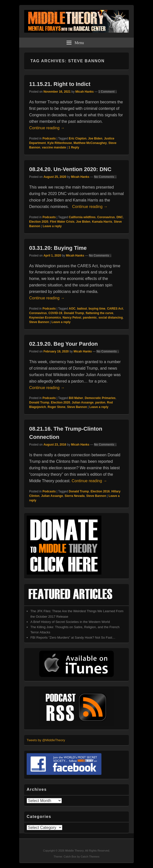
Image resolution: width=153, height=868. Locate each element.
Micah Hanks (84, 92)
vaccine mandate (54, 147)
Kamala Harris (102, 222)
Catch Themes (90, 857)
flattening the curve (100, 313)
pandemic (90, 318)
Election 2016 (100, 491)
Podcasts (49, 138)
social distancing (111, 318)
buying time (97, 309)
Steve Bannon (39, 322)
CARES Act (115, 309)
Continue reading (47, 128)
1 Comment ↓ (108, 92)
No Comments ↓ (105, 177)
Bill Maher (76, 398)
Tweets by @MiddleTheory (46, 740)
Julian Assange (83, 402)
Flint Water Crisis (62, 222)
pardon (100, 402)
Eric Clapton (78, 138)
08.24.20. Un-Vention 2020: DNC (70, 169)
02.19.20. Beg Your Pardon (64, 344)
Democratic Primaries (100, 398)
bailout (82, 309)
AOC (72, 309)
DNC (120, 217)
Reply (74, 147)
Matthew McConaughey (90, 143)
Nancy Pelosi (72, 318)
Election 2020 (39, 222)
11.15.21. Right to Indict (60, 84)
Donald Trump (74, 313)
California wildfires (82, 217)
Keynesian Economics (45, 318)
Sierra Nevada (75, 496)
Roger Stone (56, 407)
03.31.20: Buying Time (58, 248)
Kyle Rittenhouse (60, 143)
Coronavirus (106, 217)
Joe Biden (95, 138)
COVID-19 (55, 313)
